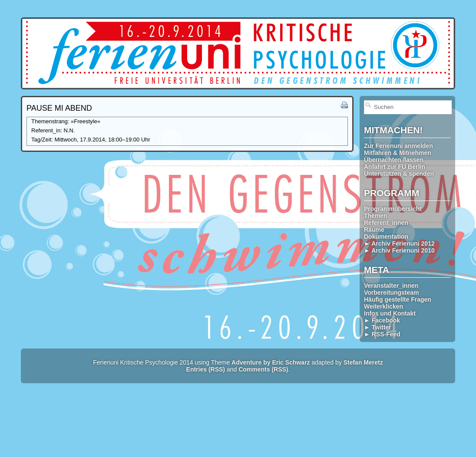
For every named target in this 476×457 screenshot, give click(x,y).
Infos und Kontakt (390, 313)
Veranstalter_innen (391, 286)
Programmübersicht (393, 209)
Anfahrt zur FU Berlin (395, 167)
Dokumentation (386, 237)
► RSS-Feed (382, 334)
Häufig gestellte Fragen (398, 299)
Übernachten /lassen (394, 160)
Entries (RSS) (206, 369)
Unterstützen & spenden (399, 174)
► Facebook (382, 320)
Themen (376, 216)
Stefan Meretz (363, 362)
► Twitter (378, 327)
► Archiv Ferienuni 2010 (399, 250)
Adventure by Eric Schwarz (271, 362)
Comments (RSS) (263, 369)
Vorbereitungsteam (392, 293)
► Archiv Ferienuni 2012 (399, 243)
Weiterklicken (383, 306)
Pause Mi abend (59, 108)
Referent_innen (386, 223)
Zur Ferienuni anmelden (398, 146)
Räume (374, 230)
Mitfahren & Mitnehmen (398, 153)
